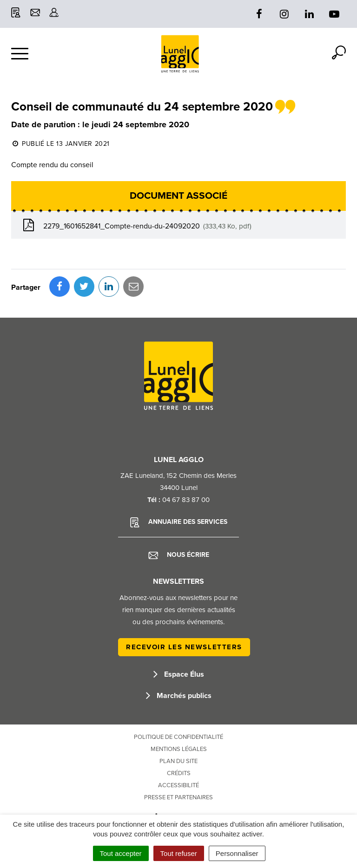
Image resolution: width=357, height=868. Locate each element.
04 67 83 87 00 (186, 500)
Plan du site (178, 761)
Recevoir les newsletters (184, 647)
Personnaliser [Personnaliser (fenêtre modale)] (237, 853)
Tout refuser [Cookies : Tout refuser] (179, 853)
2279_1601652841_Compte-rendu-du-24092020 (136, 225)
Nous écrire (179, 555)
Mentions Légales (179, 749)
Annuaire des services (179, 522)
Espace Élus (179, 674)
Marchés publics (179, 696)
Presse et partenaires (178, 797)
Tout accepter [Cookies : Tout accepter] (121, 853)
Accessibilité (178, 785)
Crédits (179, 773)
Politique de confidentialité (178, 737)
